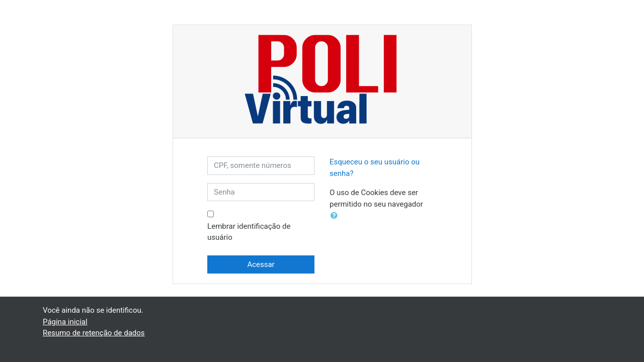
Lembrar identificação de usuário (249, 232)
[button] (336, 216)
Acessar (261, 264)
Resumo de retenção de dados (94, 333)
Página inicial (65, 322)
